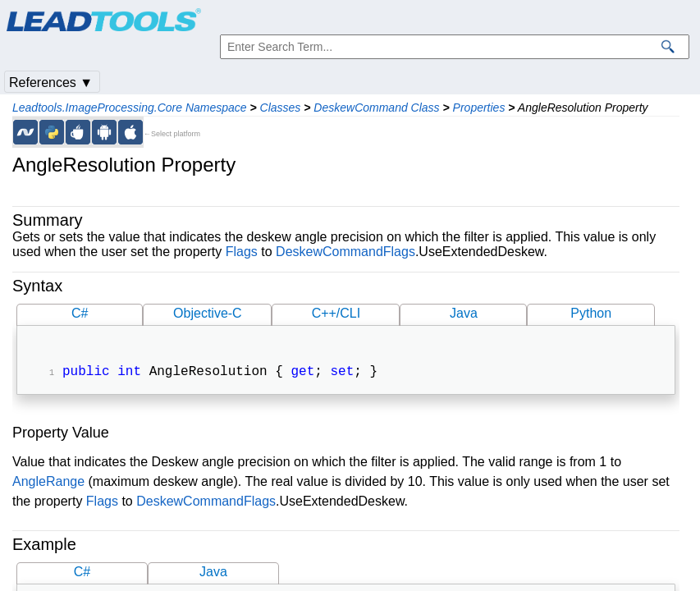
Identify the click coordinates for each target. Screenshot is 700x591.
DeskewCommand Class (376, 108)
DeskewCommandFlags (345, 252)
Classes (281, 108)
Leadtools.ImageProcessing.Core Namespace (130, 108)
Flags (242, 252)
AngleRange (48, 483)
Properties (479, 108)
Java (464, 313)
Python (591, 313)
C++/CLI (336, 313)
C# (80, 313)
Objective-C (208, 313)
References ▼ (51, 82)
